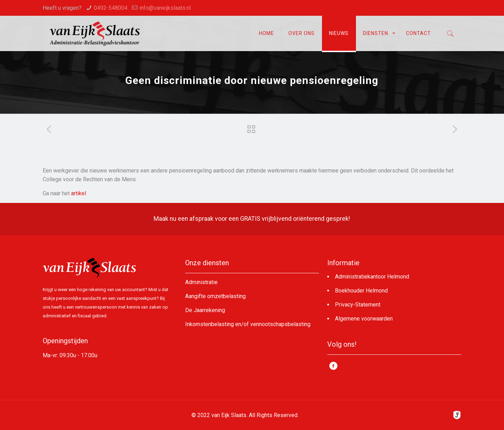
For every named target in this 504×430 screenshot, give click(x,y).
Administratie (201, 282)
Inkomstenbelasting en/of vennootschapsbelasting (248, 324)
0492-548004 (111, 8)
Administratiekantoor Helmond (372, 277)
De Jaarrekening (205, 310)
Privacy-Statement (358, 305)
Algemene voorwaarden (364, 319)
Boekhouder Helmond (361, 291)
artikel (79, 193)
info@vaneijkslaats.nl (165, 8)
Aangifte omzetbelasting (215, 296)
